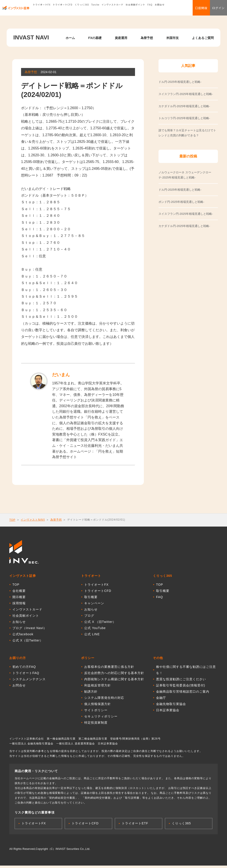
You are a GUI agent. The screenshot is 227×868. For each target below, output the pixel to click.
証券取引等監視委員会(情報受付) (181, 688)
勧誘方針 (91, 694)
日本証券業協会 (168, 713)
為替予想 (147, 38)
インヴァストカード (113, 10)
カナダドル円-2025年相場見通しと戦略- (184, 226)
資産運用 (121, 38)
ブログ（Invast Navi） (30, 630)
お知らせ (19, 624)
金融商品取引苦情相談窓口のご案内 (183, 694)
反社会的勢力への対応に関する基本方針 (114, 675)
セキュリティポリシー (101, 719)
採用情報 (19, 606)
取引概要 (91, 599)
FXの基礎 (95, 38)
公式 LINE (92, 637)
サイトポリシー (96, 713)
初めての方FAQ (24, 669)
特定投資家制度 (96, 725)
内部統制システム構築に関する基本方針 (114, 682)
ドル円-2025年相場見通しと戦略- (180, 190)
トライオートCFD (63, 10)
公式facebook (23, 637)
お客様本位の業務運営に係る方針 (109, 669)
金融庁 (161, 700)
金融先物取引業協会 (171, 706)
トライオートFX (42, 10)
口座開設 (194, 10)
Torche (95, 10)
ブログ (89, 618)
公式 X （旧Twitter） (100, 624)
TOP (12, 520)
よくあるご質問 (203, 38)
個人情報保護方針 (98, 706)
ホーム (70, 38)
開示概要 (19, 599)
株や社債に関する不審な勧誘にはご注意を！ (186, 672)
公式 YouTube (95, 630)
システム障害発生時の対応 (104, 700)
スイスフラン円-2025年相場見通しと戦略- (186, 214)
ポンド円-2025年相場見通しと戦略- (181, 202)
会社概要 (19, 593)
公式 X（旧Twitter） (28, 643)
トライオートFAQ (26, 675)
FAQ (150, 10)
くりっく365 (82, 10)
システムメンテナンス (29, 682)
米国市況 (172, 38)
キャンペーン (94, 606)
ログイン (216, 10)
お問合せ (160, 10)
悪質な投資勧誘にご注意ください (181, 682)
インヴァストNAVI (33, 520)
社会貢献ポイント (135, 10)
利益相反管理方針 (98, 688)
